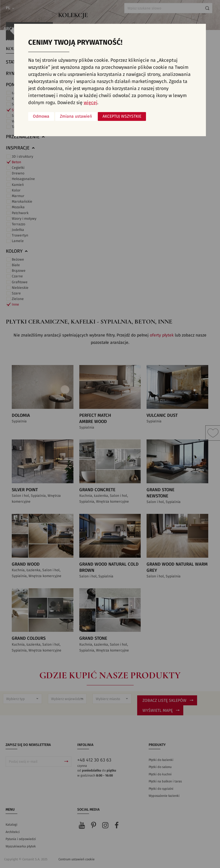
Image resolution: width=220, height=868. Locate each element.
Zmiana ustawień (76, 116)
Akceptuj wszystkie (122, 116)
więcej (90, 103)
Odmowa (41, 116)
